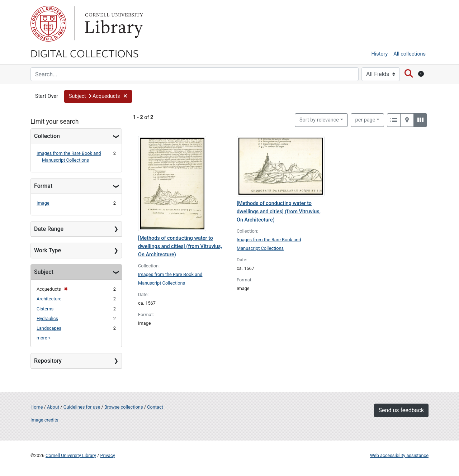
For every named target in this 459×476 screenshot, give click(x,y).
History (380, 54)
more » (44, 338)
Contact (155, 407)
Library (113, 24)
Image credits (44, 420)
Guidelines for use (82, 407)
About (53, 407)
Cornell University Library (71, 455)
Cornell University (48, 24)
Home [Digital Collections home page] (37, 407)
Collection (47, 136)
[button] (98, 96)
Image (43, 203)
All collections (410, 54)
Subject (44, 272)
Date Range (49, 229)
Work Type (48, 250)
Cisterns (45, 309)
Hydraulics (47, 318)
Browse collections (124, 407)
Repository (48, 361)
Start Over (47, 96)
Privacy (107, 455)
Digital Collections (85, 53)
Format (43, 186)
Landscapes (49, 328)
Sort (319, 120)
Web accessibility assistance (399, 455)
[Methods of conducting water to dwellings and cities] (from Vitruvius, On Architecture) (180, 246)
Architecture (49, 299)
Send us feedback (401, 410)
